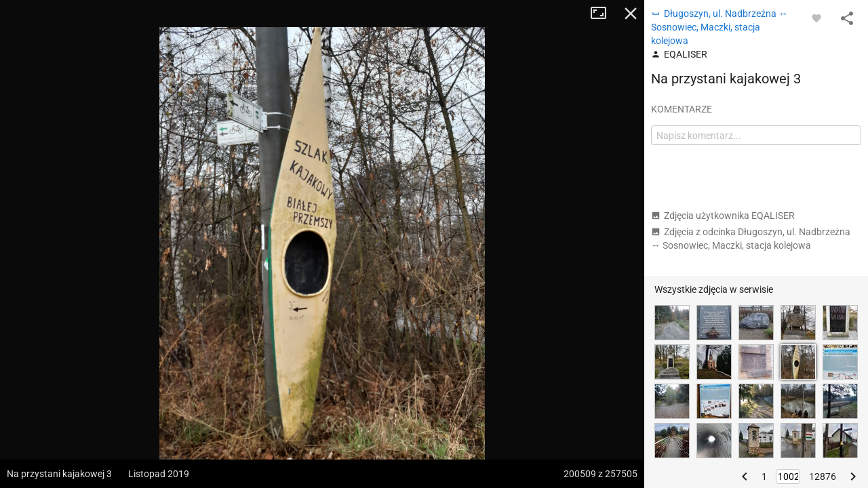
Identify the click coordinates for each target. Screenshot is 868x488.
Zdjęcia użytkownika (723, 216)
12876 (823, 476)
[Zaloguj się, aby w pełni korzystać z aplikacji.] (816, 18)
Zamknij (631, 14)
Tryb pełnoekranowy (604, 14)
